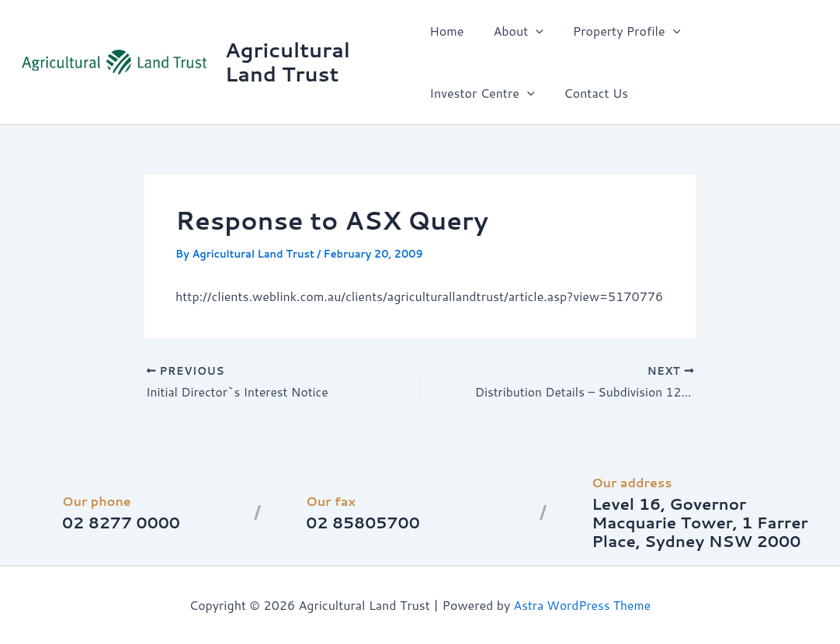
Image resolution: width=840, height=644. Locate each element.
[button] (531, 31)
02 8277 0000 (122, 522)
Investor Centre (748, 31)
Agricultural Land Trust (288, 62)
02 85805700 (363, 522)
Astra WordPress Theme (583, 605)
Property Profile (617, 31)
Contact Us (462, 93)
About (513, 31)
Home (446, 31)
